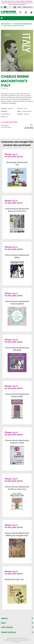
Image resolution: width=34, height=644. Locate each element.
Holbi (21, 640)
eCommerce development (11, 640)
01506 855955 (2, 7)
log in (7, 125)
